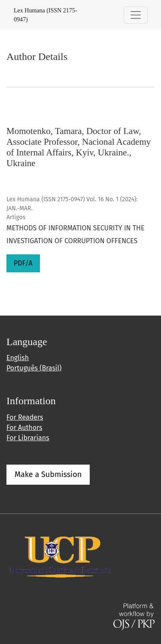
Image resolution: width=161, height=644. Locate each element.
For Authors (24, 428)
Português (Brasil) (34, 368)
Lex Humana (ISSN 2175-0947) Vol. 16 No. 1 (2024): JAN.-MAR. (72, 204)
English (18, 358)
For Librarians (28, 438)
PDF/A (23, 263)
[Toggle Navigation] (136, 15)
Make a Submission (48, 474)
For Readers (25, 417)
